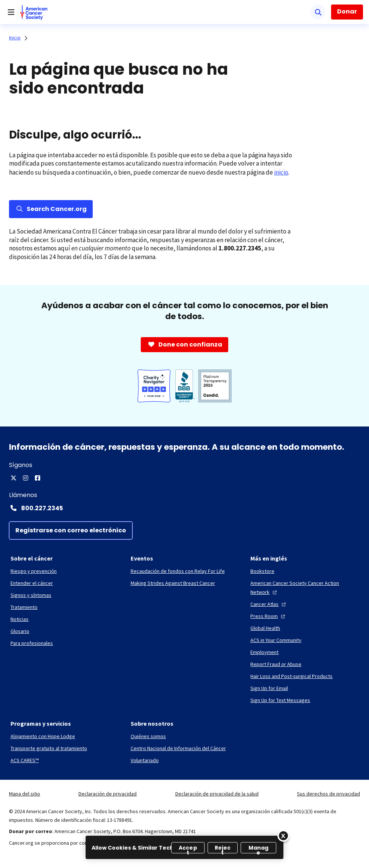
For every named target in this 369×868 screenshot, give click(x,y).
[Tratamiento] (24, 607)
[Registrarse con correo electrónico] (71, 530)
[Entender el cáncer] (32, 583)
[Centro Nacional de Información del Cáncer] (178, 748)
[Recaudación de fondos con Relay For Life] (178, 571)
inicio (281, 172)
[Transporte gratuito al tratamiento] (49, 748)
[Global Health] (265, 628)
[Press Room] (269, 616)
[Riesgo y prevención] (34, 571)
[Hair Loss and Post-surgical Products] (291, 676)
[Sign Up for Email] (269, 688)
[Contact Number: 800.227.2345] (184, 508)
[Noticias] (20, 619)
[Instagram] (26, 478)
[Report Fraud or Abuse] (276, 664)
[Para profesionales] (32, 643)
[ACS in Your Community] (276, 640)
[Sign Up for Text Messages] (280, 700)
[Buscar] (318, 12)
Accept (188, 849)
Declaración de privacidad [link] (108, 794)
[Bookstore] (262, 571)
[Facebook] (38, 478)
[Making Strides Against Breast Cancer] (173, 583)
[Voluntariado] (145, 760)
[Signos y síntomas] (31, 595)
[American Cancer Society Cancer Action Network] (304, 588)
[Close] (283, 836)
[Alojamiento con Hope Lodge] (43, 736)
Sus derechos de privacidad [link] (328, 794)
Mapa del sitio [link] (25, 794)
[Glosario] (20, 631)
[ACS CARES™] (25, 760)
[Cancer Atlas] (269, 604)
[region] (184, 847)
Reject (223, 849)
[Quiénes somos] (148, 736)
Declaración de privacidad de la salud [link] (217, 794)
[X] (14, 478)
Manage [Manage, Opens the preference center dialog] (259, 849)
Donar (347, 11)
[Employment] (264, 652)
